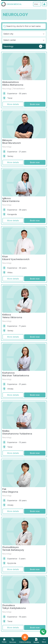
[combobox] (24, 34)
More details (13, 104)
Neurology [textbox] (8, 46)
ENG (37, 4)
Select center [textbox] (10, 40)
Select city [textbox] (8, 34)
